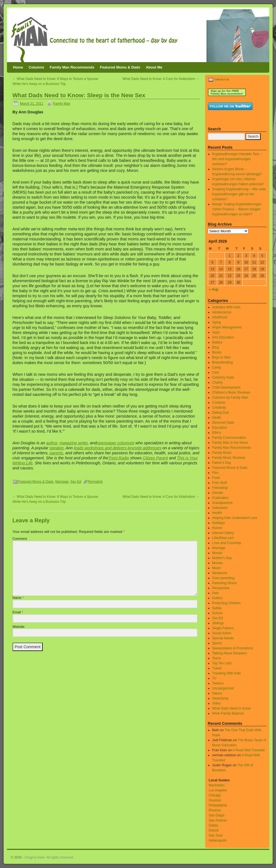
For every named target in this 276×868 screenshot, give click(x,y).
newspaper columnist (115, 443)
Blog (215, 347)
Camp (217, 367)
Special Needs (223, 638)
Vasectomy (220, 698)
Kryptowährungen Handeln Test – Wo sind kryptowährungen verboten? (237, 159)
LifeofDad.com (223, 538)
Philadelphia (218, 805)
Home (18, 67)
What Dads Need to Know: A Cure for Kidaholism (161, 79)
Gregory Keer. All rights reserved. (49, 857)
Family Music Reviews (229, 458)
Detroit (214, 830)
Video (216, 703)
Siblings (218, 623)
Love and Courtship (227, 543)
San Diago (217, 815)
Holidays (219, 523)
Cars (216, 372)
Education (219, 428)
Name (18, 598)
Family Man (62, 104)
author (52, 443)
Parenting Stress (225, 583)
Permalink (95, 482)
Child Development (226, 387)
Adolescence (222, 312)
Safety (217, 608)
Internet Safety (223, 533)
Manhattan (217, 785)
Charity (217, 382)
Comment (20, 539)
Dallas (213, 825)
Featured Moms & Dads (120, 67)
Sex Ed (76, 482)
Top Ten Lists (222, 663)
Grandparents (222, 503)
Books (217, 352)
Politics (217, 598)
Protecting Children (226, 603)
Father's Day (222, 463)
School (217, 613)
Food (216, 478)
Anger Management (227, 327)
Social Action (222, 633)
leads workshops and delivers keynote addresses (118, 448)
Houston (215, 800)
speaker (56, 448)
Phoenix (215, 810)
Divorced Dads (223, 423)
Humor (217, 528)
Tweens (218, 683)
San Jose (216, 835)
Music (216, 568)
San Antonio (218, 820)
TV (214, 678)
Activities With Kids (226, 307)
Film (215, 473)
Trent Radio (119, 458)
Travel (217, 668)
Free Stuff (219, 483)
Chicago (215, 795)
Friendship (220, 488)
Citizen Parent (155, 458)
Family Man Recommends (72, 67)
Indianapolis (218, 840)
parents (56, 453)
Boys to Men (221, 357)
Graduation (220, 498)
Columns (37, 67)
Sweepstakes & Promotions (233, 648)
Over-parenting (223, 578)
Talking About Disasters (230, 653)
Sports (217, 643)
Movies (217, 563)
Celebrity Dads (223, 377)
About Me (154, 67)
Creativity (219, 408)
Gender (218, 493)
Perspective (221, 588)
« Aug (214, 289)
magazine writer (74, 443)
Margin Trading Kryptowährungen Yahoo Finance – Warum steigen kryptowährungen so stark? (237, 209)
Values (217, 693)
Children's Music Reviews (231, 392)
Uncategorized (223, 688)
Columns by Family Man (230, 398)
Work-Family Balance (228, 713)
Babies (217, 342)
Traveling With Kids (226, 673)
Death (217, 418)
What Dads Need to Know (231, 708)
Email (18, 612)
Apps (216, 332)
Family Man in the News (230, 443)
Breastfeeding (222, 362)
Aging (216, 322)
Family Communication (229, 438)
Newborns (220, 573)
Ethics (217, 433)
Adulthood (220, 317)
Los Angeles (218, 790)
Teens (217, 658)
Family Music (222, 453)
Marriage (62, 482)
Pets (215, 593)
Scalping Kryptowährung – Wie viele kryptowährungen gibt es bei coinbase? (239, 194)
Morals (217, 553)
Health (217, 513)
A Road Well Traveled (249, 750)
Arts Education (223, 337)
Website (19, 627)
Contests (219, 403)
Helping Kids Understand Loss (235, 518)
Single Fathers (223, 628)
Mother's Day (222, 558)
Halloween (220, 508)
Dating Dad (220, 413)
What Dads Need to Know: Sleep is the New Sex (79, 95)
